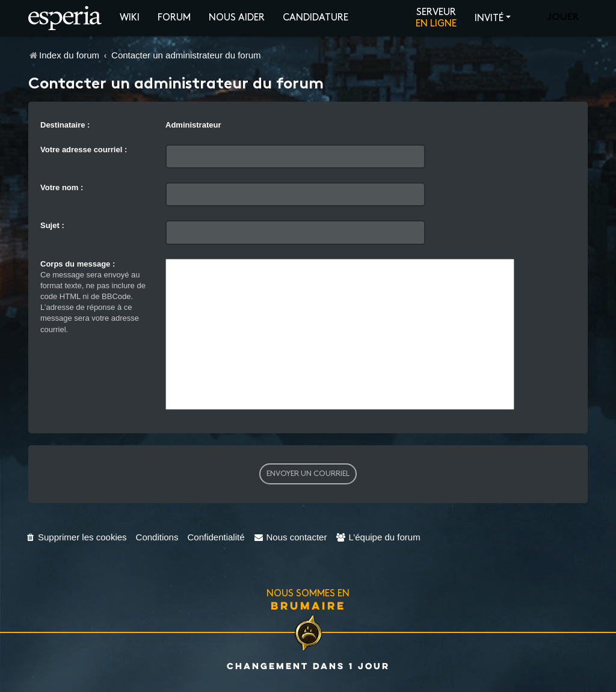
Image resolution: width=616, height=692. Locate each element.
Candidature (316, 18)
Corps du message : (78, 264)
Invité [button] (489, 18)
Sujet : (52, 225)
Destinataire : (65, 125)
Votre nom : (62, 187)
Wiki (130, 18)
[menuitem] (76, 537)
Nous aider (237, 18)
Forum (174, 18)
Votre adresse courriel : (84, 150)
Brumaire (308, 605)
